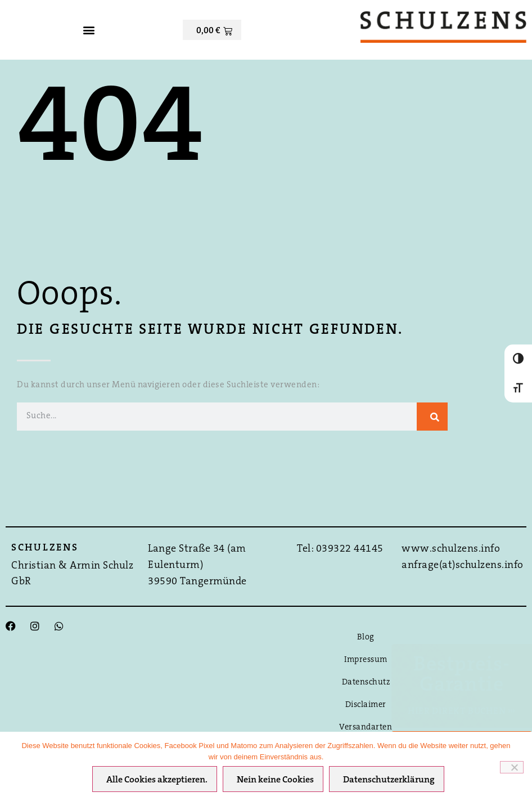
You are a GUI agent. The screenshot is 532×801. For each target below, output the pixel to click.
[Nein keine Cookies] (512, 767)
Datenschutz (366, 683)
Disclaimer (366, 705)
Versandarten (366, 728)
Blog (366, 637)
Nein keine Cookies (276, 781)
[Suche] (432, 417)
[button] (89, 30)
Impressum (366, 660)
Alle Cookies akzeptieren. (157, 781)
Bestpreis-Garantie (462, 675)
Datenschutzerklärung (389, 781)
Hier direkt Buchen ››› (462, 711)
